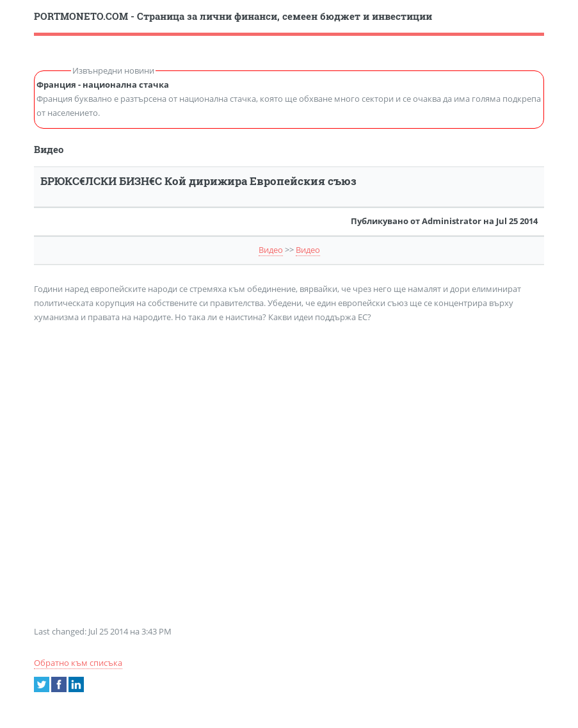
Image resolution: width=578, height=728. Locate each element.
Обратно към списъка (78, 663)
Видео (271, 250)
